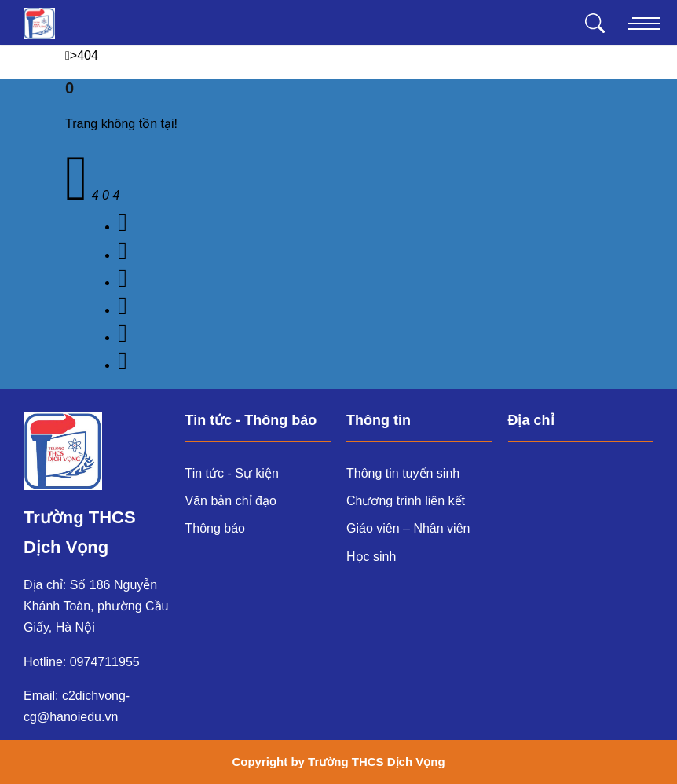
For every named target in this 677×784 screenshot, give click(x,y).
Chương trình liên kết (406, 501)
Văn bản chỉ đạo (231, 501)
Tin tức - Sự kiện (232, 473)
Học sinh (371, 557)
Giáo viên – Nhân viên (408, 528)
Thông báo (216, 528)
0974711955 (105, 662)
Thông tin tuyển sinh (403, 473)
